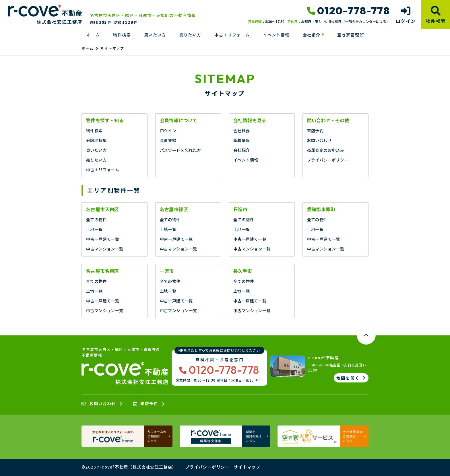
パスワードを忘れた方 (181, 150)
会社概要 (242, 131)
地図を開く (348, 378)
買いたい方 (155, 35)
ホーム (93, 35)
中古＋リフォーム (232, 35)
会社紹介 (312, 35)
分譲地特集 (96, 140)
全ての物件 (96, 219)
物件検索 (122, 35)
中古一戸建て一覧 (103, 239)
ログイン (168, 131)
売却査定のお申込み (326, 150)
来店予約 (315, 131)
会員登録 (168, 140)
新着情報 (242, 140)
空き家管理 (350, 35)
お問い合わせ (319, 140)
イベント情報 (276, 35)
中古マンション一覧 (105, 249)
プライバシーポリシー (328, 160)
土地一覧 (94, 229)
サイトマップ (247, 467)
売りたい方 (190, 35)
